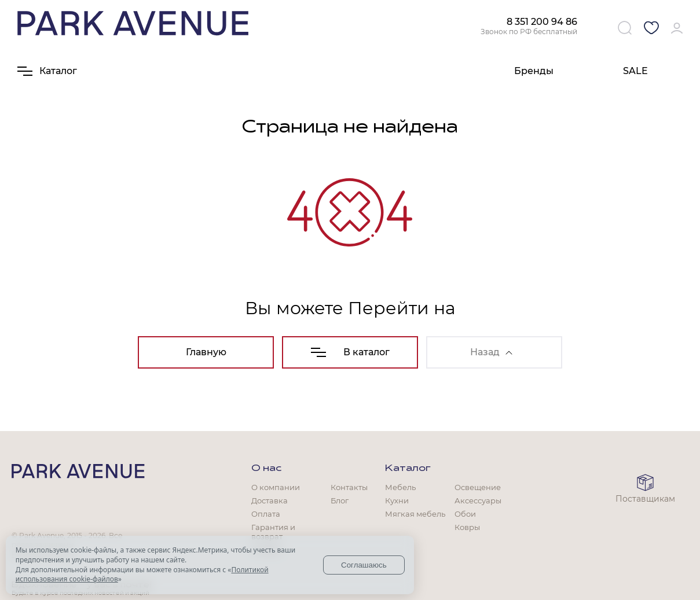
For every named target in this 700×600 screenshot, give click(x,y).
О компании (276, 487)
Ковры (467, 527)
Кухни (397, 500)
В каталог (350, 352)
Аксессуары (478, 500)
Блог (340, 500)
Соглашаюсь (364, 565)
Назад (491, 352)
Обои (465, 514)
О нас (266, 469)
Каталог (408, 469)
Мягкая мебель (415, 514)
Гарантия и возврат (273, 532)
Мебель (400, 487)
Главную (206, 352)
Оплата (266, 514)
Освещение (478, 487)
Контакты (349, 487)
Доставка (270, 500)
